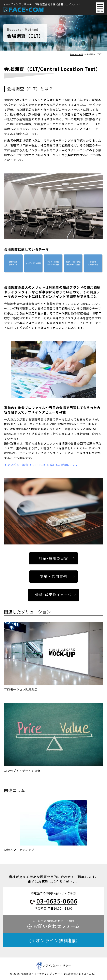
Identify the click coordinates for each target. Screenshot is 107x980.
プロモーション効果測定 (21, 689)
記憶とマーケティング (19, 850)
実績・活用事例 (54, 576)
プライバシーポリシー (57, 965)
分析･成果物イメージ (53, 595)
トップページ (76, 54)
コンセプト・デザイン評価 (22, 771)
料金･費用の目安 (53, 558)
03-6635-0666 (57, 901)
